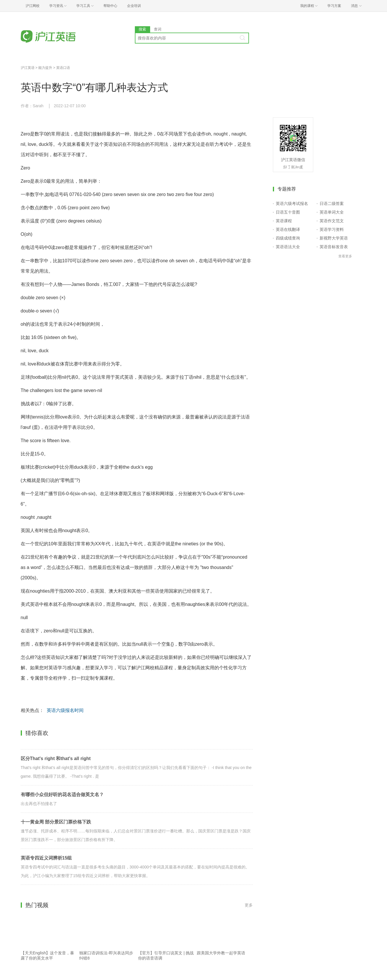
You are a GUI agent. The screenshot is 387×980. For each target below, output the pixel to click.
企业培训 (134, 6)
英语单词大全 (332, 212)
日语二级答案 (332, 203)
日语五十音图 (288, 212)
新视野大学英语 (334, 238)
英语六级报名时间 (65, 710)
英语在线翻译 (288, 229)
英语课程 (284, 221)
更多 (249, 905)
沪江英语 (28, 68)
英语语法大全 (288, 247)
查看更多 (345, 256)
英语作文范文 (332, 221)
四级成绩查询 (288, 238)
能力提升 (45, 68)
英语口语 (63, 68)
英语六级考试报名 (292, 203)
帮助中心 (110, 6)
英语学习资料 (332, 229)
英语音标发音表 (334, 247)
